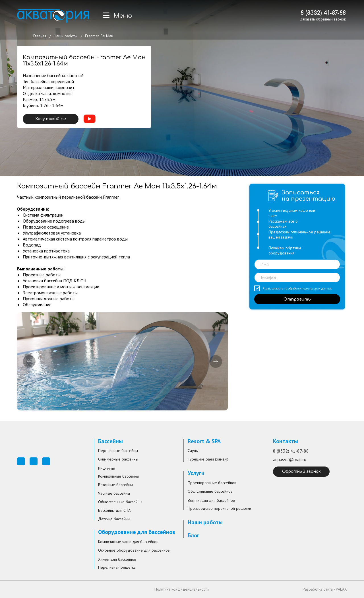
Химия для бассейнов (117, 559)
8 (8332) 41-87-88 (323, 13)
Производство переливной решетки (219, 508)
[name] (297, 264)
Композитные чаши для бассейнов (128, 542)
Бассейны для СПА (114, 510)
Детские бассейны (114, 519)
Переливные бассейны (118, 451)
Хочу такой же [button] (51, 119)
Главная (40, 36)
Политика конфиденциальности (182, 589)
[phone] (297, 278)
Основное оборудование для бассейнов (134, 550)
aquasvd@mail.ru (290, 459)
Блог (194, 535)
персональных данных (317, 288)
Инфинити (107, 468)
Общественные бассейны (120, 502)
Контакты (286, 441)
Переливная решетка (117, 567)
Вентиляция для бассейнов (211, 500)
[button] (323, 19)
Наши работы (66, 36)
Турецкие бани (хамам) (208, 459)
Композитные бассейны (118, 476)
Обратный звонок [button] (301, 471)
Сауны (193, 451)
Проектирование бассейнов (212, 483)
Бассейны (110, 441)
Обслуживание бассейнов (210, 491)
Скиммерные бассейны (118, 459)
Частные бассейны (114, 493)
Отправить (297, 299)
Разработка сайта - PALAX (325, 589)
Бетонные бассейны (115, 485)
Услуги (196, 473)
